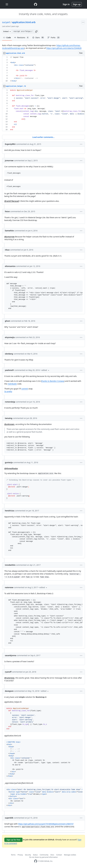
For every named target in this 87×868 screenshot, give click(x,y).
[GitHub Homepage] (36, 861)
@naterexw (9, 678)
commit (25, 389)
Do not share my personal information (44, 857)
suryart (6, 22)
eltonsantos (10, 266)
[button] (36, 32)
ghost (7, 321)
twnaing (9, 418)
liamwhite (9, 231)
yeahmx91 (9, 370)
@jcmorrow (9, 237)
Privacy (20, 855)
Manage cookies (70, 855)
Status (35, 855)
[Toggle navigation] (7, 4)
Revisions (22, 38)
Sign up (77, 4)
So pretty (8, 391)
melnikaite (12, 384)
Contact (59, 855)
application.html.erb (24, 22)
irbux (7, 250)
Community (44, 855)
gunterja (9, 462)
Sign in (66, 4)
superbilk (9, 818)
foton (7, 211)
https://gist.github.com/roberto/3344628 (64, 48)
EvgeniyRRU (10, 144)
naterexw (9, 587)
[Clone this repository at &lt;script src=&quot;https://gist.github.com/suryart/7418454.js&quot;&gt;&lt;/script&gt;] (23, 32)
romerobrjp (10, 402)
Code (7, 37)
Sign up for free (13, 840)
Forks (54, 38)
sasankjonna (11, 655)
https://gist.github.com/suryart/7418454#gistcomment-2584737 (46, 824)
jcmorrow (9, 160)
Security (28, 855)
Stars (38, 38)
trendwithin (10, 565)
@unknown (9, 424)
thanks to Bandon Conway (53, 381)
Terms (13, 855)
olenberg (9, 354)
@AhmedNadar (11, 468)
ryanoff (8, 672)
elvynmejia (10, 337)
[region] (43, 69)
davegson (9, 691)
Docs (52, 855)
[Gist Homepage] (36, 4)
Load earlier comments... (43, 137)
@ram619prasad (12, 201)
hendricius (10, 511)
